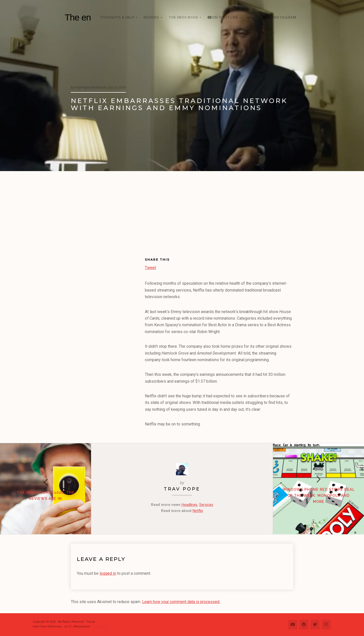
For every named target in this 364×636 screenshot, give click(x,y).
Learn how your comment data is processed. (181, 602)
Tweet (150, 267)
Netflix (198, 511)
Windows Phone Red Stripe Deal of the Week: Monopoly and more (318, 495)
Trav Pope (182, 489)
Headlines (189, 505)
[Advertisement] (182, 209)
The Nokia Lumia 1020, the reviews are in (46, 495)
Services (206, 505)
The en (78, 17)
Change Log (100, 626)
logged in (108, 573)
